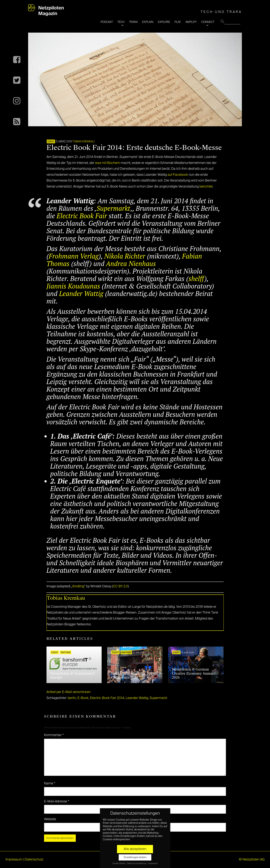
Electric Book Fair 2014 (107, 698)
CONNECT (208, 22)
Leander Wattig (81, 293)
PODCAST (107, 22)
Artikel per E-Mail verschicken (69, 692)
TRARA (133, 22)
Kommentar (54, 735)
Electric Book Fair (82, 216)
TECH (121, 22)
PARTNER (66, 653)
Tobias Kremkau (84, 142)
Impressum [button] (153, 864)
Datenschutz (34, 860)
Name (50, 784)
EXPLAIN (148, 22)
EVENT (51, 142)
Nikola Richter (125, 256)
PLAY (178, 22)
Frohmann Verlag (74, 256)
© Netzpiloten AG (252, 860)
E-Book (83, 698)
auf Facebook (178, 175)
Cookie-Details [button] (119, 864)
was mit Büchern (108, 163)
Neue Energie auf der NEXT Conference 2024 (134, 676)
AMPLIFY (191, 22)
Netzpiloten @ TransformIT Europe (73, 676)
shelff (196, 278)
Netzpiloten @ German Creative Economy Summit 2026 (194, 673)
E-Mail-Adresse (57, 801)
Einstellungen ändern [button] (135, 857)
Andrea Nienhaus (131, 264)
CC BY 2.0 (120, 586)
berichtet (206, 187)
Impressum (14, 860)
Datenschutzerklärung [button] (137, 864)
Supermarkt (114, 208)
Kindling (78, 586)
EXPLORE (164, 22)
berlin (72, 698)
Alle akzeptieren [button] (135, 849)
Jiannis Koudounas (73, 286)
